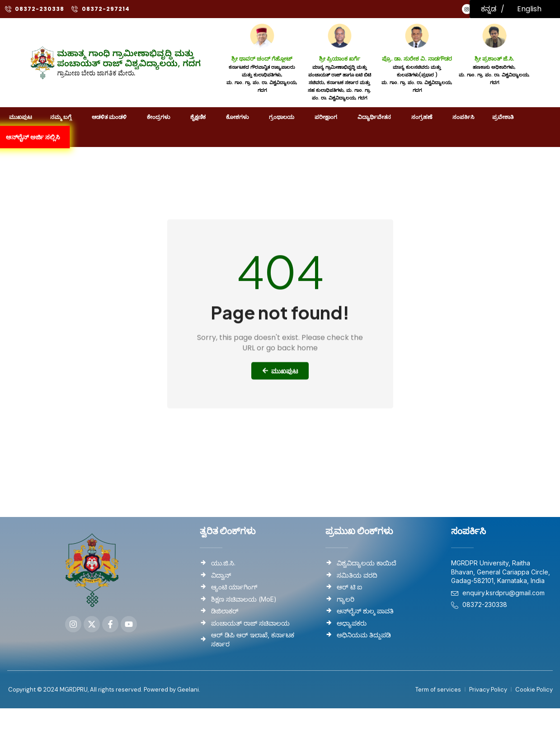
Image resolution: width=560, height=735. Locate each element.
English (529, 9)
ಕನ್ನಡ (489, 9)
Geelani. (188, 690)
